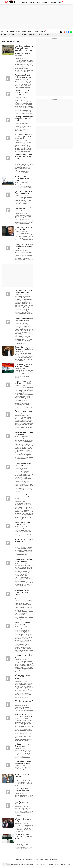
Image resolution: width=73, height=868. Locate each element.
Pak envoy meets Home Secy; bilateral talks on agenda (24, 157)
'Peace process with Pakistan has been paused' (22, 593)
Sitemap (45, 864)
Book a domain (29, 860)
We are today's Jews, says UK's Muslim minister (23, 677)
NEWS (7, 32)
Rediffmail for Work (20, 860)
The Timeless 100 (53, 860)
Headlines (4, 35)
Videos (46, 860)
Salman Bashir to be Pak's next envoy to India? (24, 348)
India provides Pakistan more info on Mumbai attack (24, 497)
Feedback (50, 864)
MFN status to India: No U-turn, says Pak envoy (24, 365)
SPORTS (30, 32)
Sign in (71, 1)
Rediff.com (17, 864)
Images (18, 35)
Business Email (46, 2)
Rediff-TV (60, 2)
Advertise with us (25, 864)
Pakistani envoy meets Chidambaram (23, 523)
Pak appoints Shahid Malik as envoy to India (23, 76)
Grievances (68, 864)
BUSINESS (12, 32)
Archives (46, 35)
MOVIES (18, 32)
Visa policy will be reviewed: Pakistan (22, 790)
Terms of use (62, 864)
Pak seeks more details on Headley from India (24, 382)
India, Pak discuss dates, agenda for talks (24, 560)
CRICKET (24, 32)
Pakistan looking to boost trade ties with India (23, 178)
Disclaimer (33, 864)
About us (56, 864)
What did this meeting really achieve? (23, 820)
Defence (12, 35)
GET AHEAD (36, 32)
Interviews (32, 35)
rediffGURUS (53, 2)
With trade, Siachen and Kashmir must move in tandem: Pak (23, 136)
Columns (24, 35)
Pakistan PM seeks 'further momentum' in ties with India (23, 93)
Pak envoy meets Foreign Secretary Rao (24, 433)
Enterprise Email (37, 2)
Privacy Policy (39, 864)
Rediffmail (25, 2)
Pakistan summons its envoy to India (23, 623)
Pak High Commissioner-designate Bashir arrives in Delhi (24, 119)
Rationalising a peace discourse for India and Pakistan (23, 837)
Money (30, 2)
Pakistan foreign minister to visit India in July (24, 320)
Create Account (70, 3)
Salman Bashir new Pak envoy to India (23, 228)
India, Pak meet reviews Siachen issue (24, 745)
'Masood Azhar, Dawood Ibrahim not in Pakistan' (24, 715)
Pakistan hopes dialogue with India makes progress (24, 209)
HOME (2, 32)
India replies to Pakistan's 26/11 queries (24, 465)
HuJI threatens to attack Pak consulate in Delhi (24, 291)
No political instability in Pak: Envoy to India (24, 192)
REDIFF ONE (43, 32)
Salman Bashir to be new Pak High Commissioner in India (24, 246)
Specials (39, 35)
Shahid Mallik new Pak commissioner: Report (23, 762)
